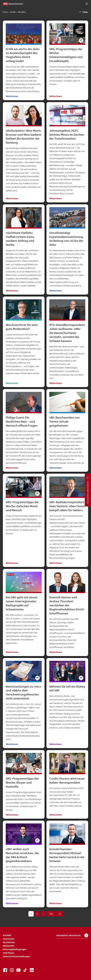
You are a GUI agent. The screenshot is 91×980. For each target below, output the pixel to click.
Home (5, 12)
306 (51, 914)
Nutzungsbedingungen (15, 949)
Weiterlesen (12, 96)
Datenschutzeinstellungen (17, 956)
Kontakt (7, 935)
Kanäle (13, 12)
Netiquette (9, 946)
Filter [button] (83, 12)
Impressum (9, 939)
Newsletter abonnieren (72, 935)
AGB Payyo (9, 953)
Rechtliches (9, 942)
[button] (87, 4)
